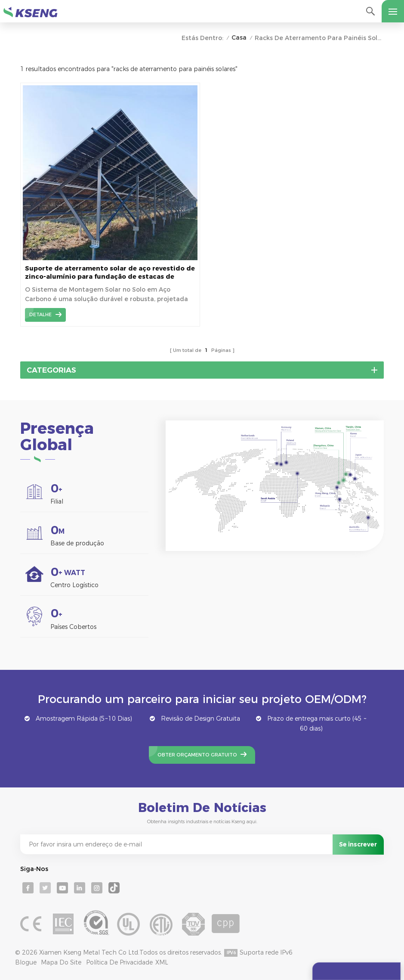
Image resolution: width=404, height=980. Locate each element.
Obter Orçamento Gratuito (197, 755)
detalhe (40, 314)
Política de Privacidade (119, 962)
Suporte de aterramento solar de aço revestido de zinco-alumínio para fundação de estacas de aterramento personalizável (110, 273)
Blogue (26, 962)
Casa (239, 37)
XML (162, 962)
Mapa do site (61, 962)
